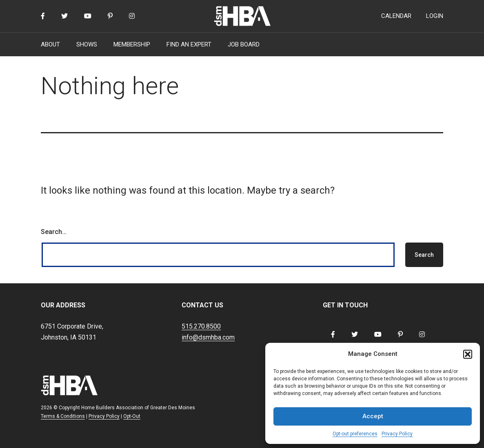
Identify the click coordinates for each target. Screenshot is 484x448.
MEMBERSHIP (132, 44)
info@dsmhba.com (208, 337)
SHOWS (87, 44)
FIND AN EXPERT (189, 44)
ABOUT (50, 44)
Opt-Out (132, 416)
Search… (54, 232)
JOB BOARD (244, 44)
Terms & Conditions (63, 416)
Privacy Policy (397, 434)
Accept (373, 416)
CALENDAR (396, 16)
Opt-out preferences (355, 434)
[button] (468, 354)
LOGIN (435, 16)
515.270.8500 (201, 326)
